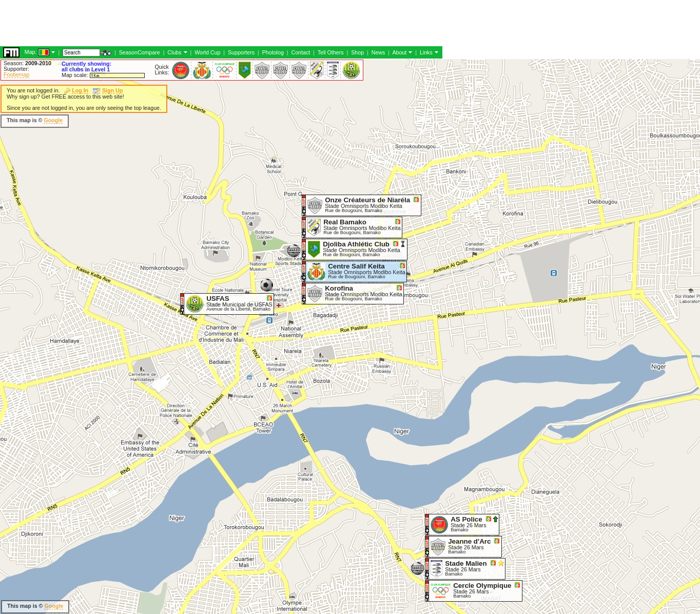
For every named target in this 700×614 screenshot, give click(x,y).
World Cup (207, 52)
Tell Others (331, 52)
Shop (357, 52)
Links (426, 52)
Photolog (273, 52)
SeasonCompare (140, 52)
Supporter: (16, 69)
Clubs (174, 52)
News (378, 52)
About (399, 52)
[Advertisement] (187, 23)
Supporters (241, 52)
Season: (27, 63)
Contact (300, 52)
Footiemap (16, 74)
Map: (31, 52)
